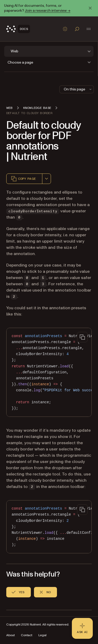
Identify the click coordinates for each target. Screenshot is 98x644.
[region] (49, 372)
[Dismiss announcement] (90, 8)
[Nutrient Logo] (18, 29)
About (10, 635)
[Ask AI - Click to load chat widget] (82, 628)
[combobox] (47, 179)
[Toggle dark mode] (65, 29)
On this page (78, 89)
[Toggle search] (77, 29)
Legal (42, 635)
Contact (27, 635)
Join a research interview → (48, 11)
